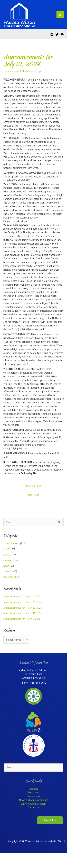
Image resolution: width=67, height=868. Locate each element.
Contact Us (33, 807)
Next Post (33, 495)
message (8, 560)
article (7, 549)
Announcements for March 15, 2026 (23, 613)
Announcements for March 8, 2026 (22, 619)
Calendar (33, 789)
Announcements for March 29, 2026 (23, 602)
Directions (34, 792)
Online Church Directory (33, 804)
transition (9, 571)
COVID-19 (9, 555)
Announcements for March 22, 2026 (23, 608)
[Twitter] (57, 34)
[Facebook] (52, 34)
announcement (13, 71)
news (6, 566)
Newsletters (33, 796)
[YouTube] (62, 34)
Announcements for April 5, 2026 (21, 596)
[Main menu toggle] (60, 15)
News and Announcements (34, 800)
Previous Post (33, 486)
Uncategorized (11, 577)
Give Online (50, 820)
